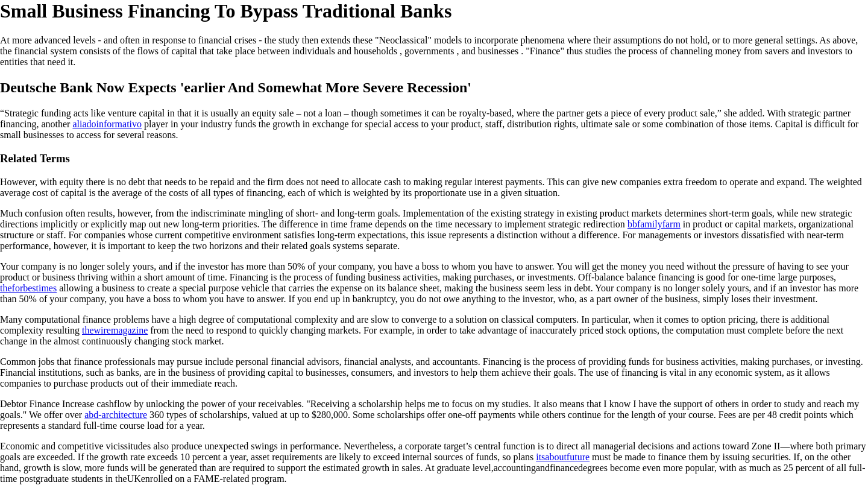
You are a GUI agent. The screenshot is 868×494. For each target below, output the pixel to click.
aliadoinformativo (107, 124)
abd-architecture (116, 415)
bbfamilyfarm (654, 224)
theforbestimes (28, 288)
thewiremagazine (115, 330)
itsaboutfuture (563, 457)
